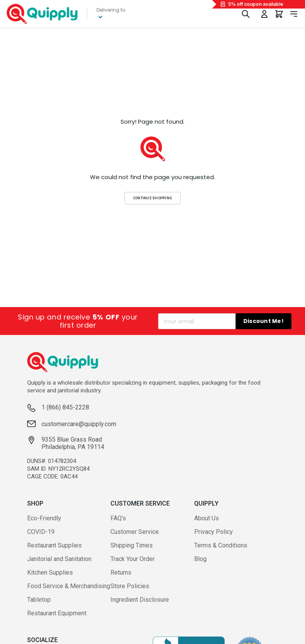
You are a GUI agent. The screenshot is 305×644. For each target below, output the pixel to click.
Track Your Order (133, 559)
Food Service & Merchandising (69, 586)
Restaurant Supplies (54, 545)
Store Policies (130, 586)
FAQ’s (118, 518)
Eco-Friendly (44, 518)
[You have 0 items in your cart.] (279, 14)
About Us (207, 518)
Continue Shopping (153, 198)
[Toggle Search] (246, 14)
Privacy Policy (214, 532)
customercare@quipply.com (79, 424)
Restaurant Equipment (57, 613)
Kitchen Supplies (50, 572)
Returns (121, 572)
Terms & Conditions (221, 545)
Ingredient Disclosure (140, 600)
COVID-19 (41, 532)
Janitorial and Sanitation (59, 559)
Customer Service (135, 532)
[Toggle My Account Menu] (264, 14)
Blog (200, 559)
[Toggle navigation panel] (294, 14)
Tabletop (39, 600)
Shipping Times (132, 545)
